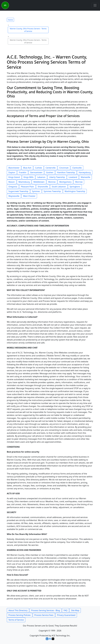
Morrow (79, 182)
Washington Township (75, 191)
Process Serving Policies (20, 615)
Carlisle (39, 168)
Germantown (36, 172)
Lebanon (41, 177)
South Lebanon (59, 187)
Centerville (51, 168)
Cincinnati (64, 168)
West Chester (29, 196)
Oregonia (13, 187)
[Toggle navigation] (95, 5)
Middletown (39, 182)
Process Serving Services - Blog (46, 610)
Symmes (36, 191)
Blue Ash (27, 168)
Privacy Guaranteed (66, 615)
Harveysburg (85, 172)
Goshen (50, 172)
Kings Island (14, 177)
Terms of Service (16, 620)
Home (10, 20)
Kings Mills (29, 177)
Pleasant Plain (27, 187)
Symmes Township (52, 191)
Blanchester (14, 168)
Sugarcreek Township (18, 191)
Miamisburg (24, 182)
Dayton (12, 172)
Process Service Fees (44, 615)
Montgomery (65, 182)
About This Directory (18, 610)
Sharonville (43, 187)
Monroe (52, 182)
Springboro (75, 187)
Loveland (73, 177)
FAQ (66, 610)
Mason (12, 182)
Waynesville (14, 196)
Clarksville (77, 168)
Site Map (75, 610)
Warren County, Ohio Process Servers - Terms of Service (28, 30)
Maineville (85, 177)
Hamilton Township (66, 172)
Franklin (23, 172)
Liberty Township (57, 177)
